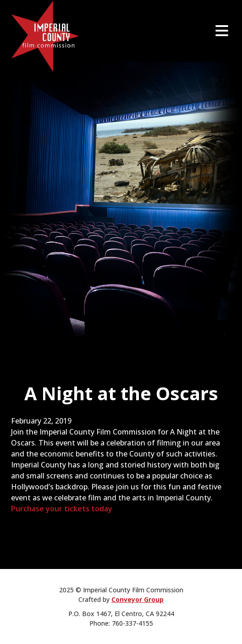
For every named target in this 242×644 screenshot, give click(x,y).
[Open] (222, 31)
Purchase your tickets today (62, 509)
